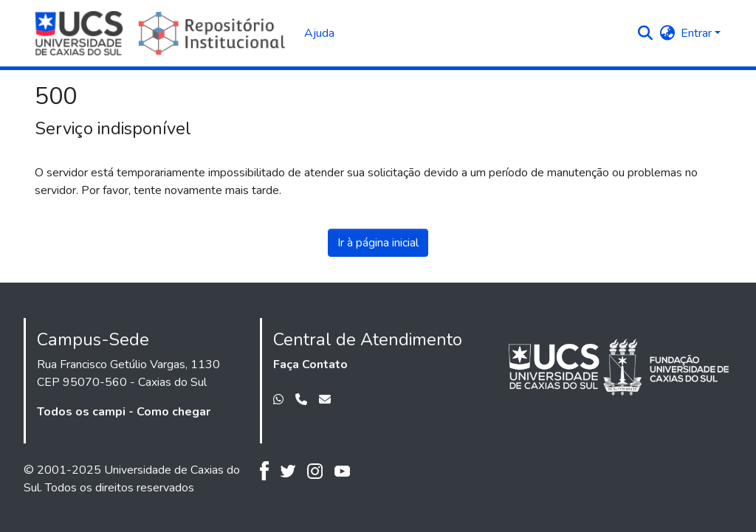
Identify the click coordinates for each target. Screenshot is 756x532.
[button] (645, 33)
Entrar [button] (698, 33)
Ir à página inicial (378, 243)
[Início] (162, 33)
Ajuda (319, 33)
